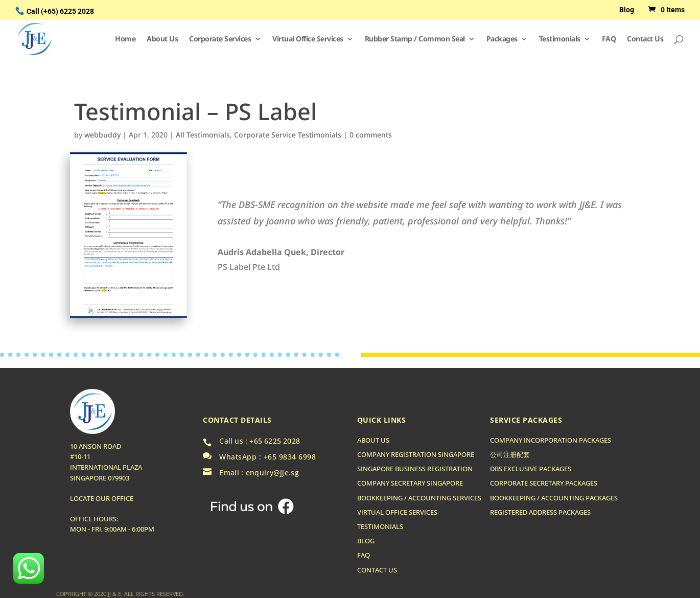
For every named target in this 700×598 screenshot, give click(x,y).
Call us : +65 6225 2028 (260, 441)
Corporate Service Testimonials (288, 135)
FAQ (609, 39)
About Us (162, 39)
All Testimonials (203, 135)
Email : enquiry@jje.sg (259, 473)
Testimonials (560, 39)
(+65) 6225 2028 (67, 11)
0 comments (371, 135)
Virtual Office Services (308, 39)
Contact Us (645, 39)
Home (125, 39)
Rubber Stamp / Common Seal (415, 39)
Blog (627, 10)
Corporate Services (220, 39)
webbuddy (102, 135)
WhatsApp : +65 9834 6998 (267, 457)
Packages (502, 39)
